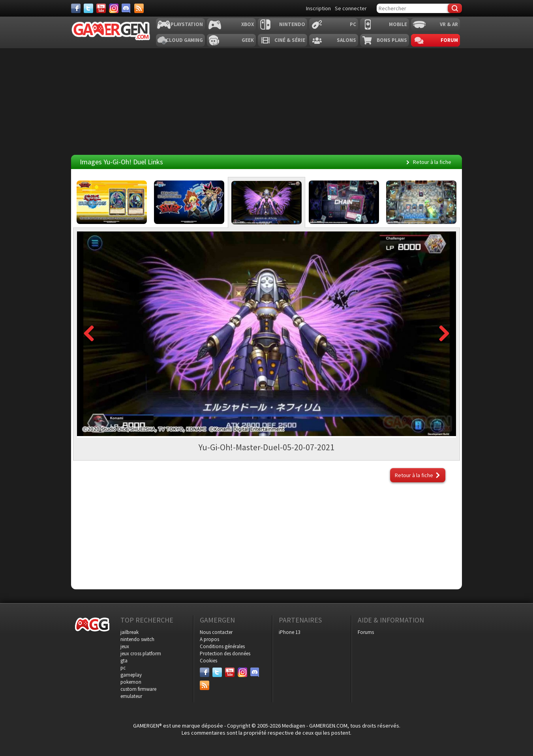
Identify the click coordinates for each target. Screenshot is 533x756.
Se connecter (351, 8)
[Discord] (126, 8)
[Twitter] (88, 8)
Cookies (208, 661)
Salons (346, 40)
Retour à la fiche (432, 162)
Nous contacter (216, 632)
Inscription (318, 8)
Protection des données (225, 654)
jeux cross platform (141, 654)
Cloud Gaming (184, 40)
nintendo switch (137, 639)
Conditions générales (222, 646)
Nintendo (292, 24)
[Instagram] (114, 8)
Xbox (248, 24)
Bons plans (392, 40)
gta (124, 661)
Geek (248, 40)
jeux (125, 646)
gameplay (131, 675)
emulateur (131, 696)
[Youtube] (101, 8)
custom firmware (138, 689)
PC (353, 24)
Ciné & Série (290, 40)
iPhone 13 (289, 632)
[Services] (139, 8)
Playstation (187, 24)
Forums (366, 632)
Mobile (398, 24)
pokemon (131, 682)
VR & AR (449, 24)
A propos (209, 639)
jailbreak (129, 632)
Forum (449, 40)
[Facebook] (76, 8)
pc (123, 668)
